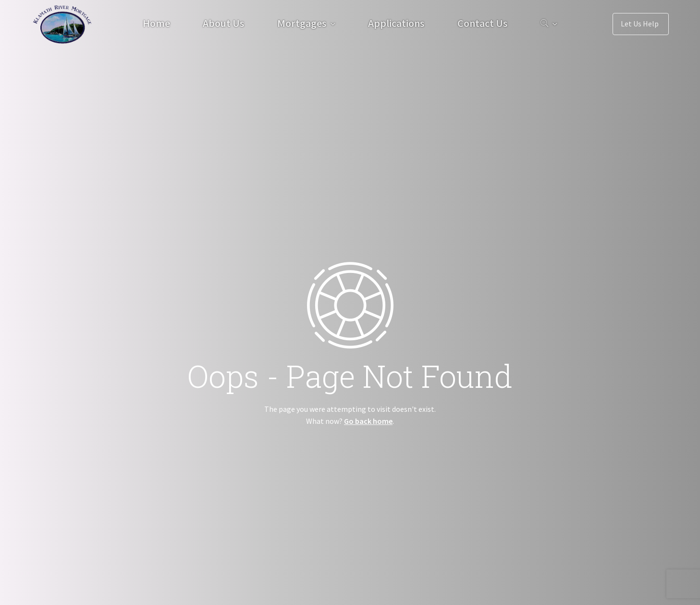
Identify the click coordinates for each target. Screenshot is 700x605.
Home (156, 23)
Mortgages (302, 23)
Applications (396, 23)
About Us (223, 23)
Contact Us (482, 23)
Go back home (368, 421)
